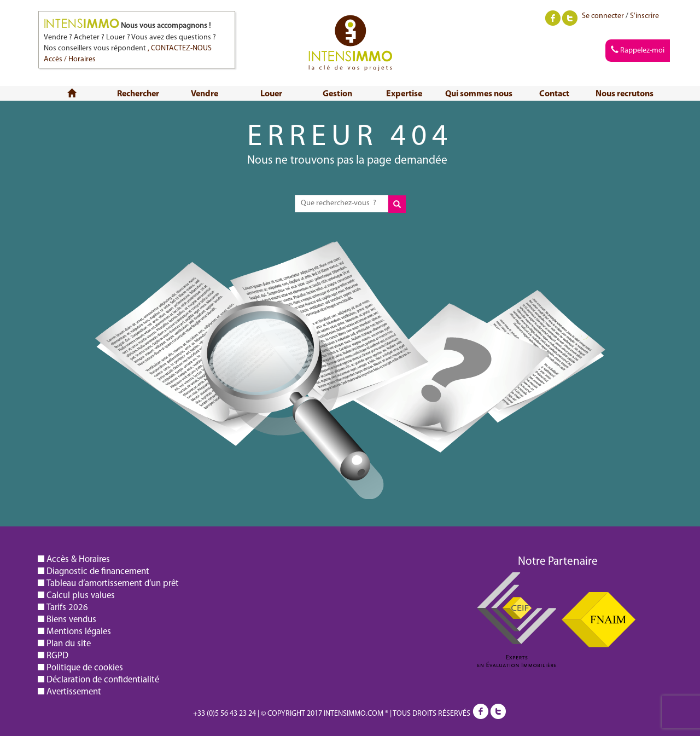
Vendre (205, 94)
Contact (554, 94)
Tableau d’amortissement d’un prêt (113, 584)
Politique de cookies (85, 668)
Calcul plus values (81, 596)
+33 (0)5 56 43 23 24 (224, 714)
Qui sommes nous (479, 94)
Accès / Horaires (70, 59)
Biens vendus (71, 620)
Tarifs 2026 (67, 608)
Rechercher (138, 94)
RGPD (57, 656)
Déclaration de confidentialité (103, 680)
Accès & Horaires (78, 560)
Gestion (337, 94)
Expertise (404, 94)
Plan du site (69, 644)
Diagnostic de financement (98, 572)
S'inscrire (644, 16)
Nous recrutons (625, 94)
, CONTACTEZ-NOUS (180, 48)
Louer (271, 94)
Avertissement (74, 692)
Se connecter (603, 16)
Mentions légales (79, 632)
